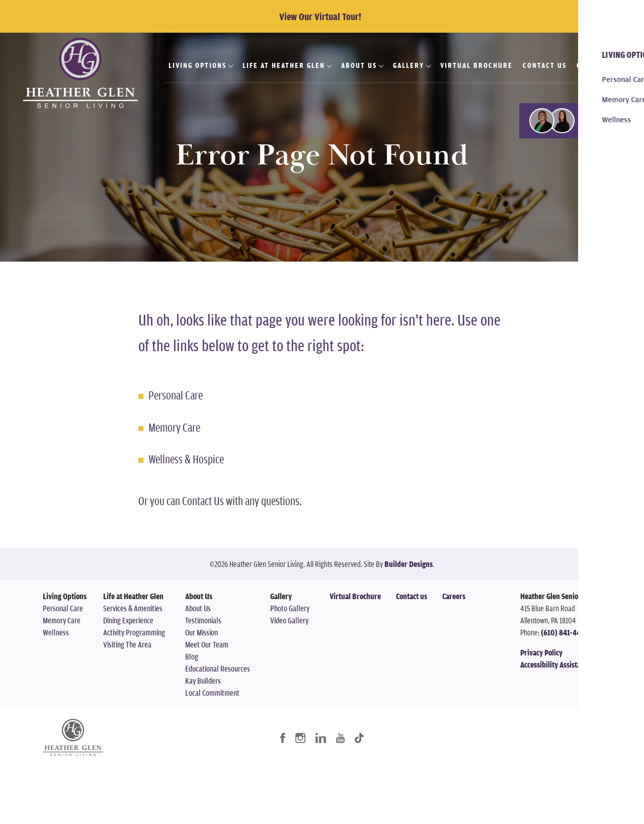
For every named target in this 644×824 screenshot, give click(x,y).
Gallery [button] (409, 65)
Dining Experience (128, 620)
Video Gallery (289, 620)
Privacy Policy (541, 652)
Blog (192, 656)
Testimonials (203, 620)
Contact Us (545, 65)
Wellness (56, 632)
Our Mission (202, 632)
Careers (593, 65)
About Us (198, 608)
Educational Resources (218, 669)
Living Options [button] (197, 65)
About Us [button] (359, 65)
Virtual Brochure (476, 65)
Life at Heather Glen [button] (284, 65)
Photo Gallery (290, 608)
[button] (582, 121)
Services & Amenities (133, 608)
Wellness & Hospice (186, 459)
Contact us (412, 596)
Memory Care (174, 427)
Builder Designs (409, 564)
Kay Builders (203, 681)
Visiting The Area (127, 644)
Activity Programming (134, 632)
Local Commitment (212, 693)
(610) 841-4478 (565, 632)
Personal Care (176, 395)
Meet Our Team (207, 644)
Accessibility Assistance (556, 665)
